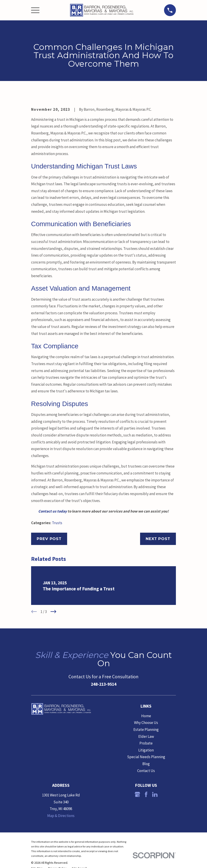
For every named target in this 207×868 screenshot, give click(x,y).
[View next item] (53, 612)
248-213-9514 (104, 684)
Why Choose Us (146, 723)
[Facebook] (146, 794)
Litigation (146, 750)
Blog (146, 764)
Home (146, 716)
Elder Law (146, 736)
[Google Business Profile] (137, 794)
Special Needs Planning (146, 757)
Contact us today (53, 511)
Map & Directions (61, 816)
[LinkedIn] (155, 794)
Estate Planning (146, 730)
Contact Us (146, 771)
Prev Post (49, 539)
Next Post (158, 539)
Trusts (57, 523)
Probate (146, 743)
